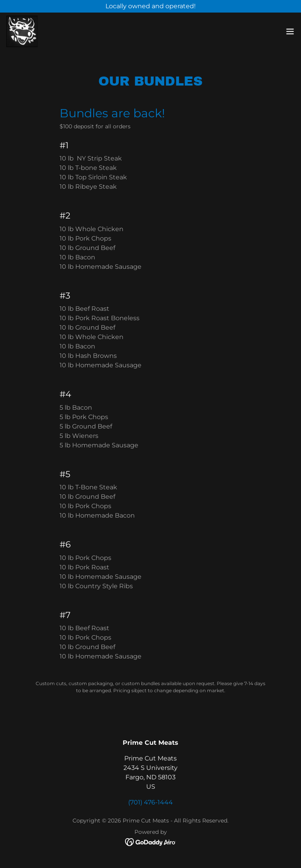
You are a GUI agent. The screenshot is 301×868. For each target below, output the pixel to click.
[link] (22, 31)
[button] (290, 31)
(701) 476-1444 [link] (150, 802)
